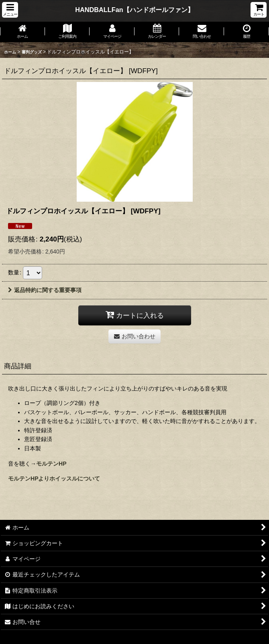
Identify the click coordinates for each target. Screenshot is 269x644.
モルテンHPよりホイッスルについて (54, 478)
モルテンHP (51, 464)
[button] (10, 10)
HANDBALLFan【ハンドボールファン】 (134, 10)
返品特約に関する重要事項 (45, 290)
